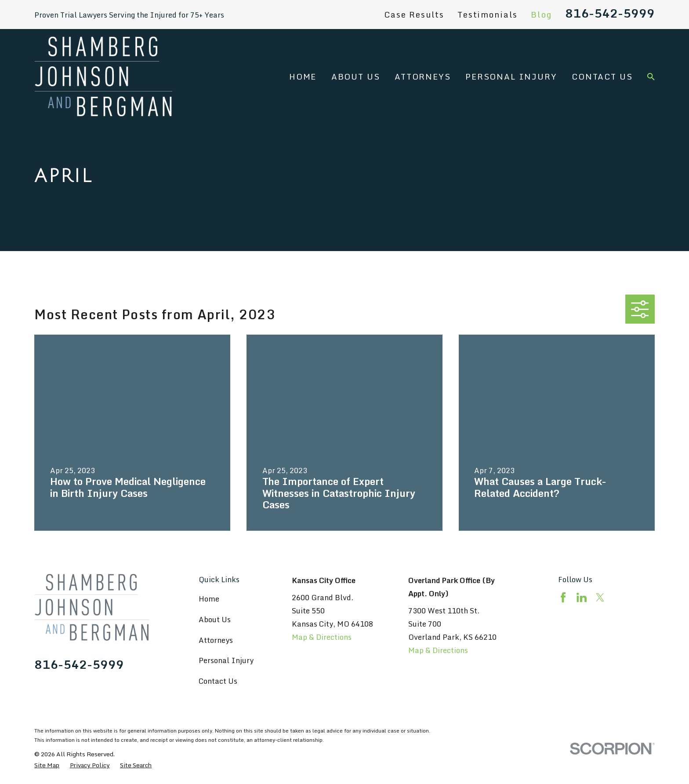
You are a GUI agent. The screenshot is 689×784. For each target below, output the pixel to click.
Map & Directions (322, 637)
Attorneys (216, 640)
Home (209, 599)
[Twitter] (600, 597)
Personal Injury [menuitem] (511, 77)
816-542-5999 (610, 13)
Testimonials (488, 15)
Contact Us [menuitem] (602, 77)
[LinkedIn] (582, 597)
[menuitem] (47, 765)
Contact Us (218, 681)
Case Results (414, 15)
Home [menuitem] (303, 77)
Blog (541, 15)
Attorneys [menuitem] (423, 77)
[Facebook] (563, 597)
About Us (215, 619)
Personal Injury (226, 660)
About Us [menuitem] (356, 77)
